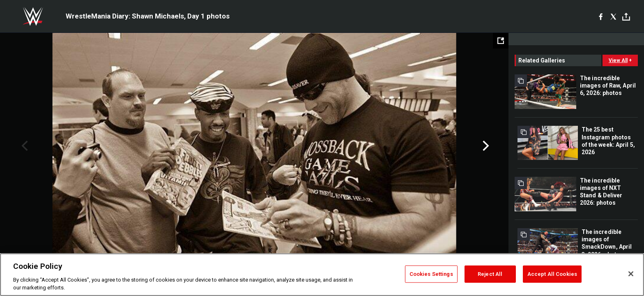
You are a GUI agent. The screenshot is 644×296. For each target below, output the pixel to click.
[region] (322, 275)
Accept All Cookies (552, 274)
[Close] (631, 274)
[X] (613, 16)
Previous (24, 146)
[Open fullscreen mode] (501, 41)
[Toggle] (626, 17)
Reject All (490, 274)
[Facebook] (601, 16)
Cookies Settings (431, 274)
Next (485, 146)
